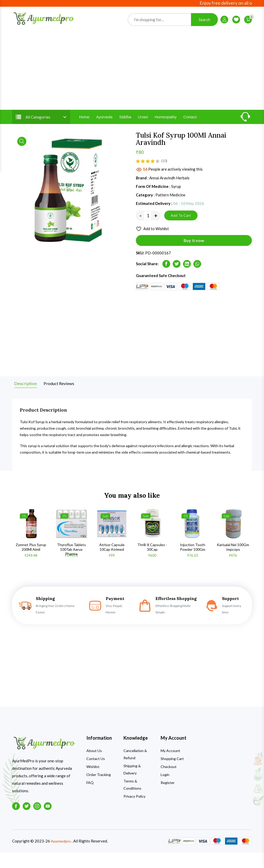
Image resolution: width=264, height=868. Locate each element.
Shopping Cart (172, 774)
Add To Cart (181, 226)
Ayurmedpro (61, 856)
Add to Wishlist (153, 239)
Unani (143, 126)
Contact (190, 126)
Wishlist (93, 782)
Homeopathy (166, 126)
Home (84, 126)
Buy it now (194, 252)
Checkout (169, 782)
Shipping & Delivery (132, 785)
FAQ (90, 798)
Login (165, 790)
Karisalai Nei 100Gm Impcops (233, 562)
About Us (94, 766)
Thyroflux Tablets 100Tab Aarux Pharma (71, 565)
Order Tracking (99, 790)
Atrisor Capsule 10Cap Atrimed (112, 562)
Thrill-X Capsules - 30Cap (152, 562)
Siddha (125, 126)
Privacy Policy (134, 812)
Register (168, 798)
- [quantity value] (141, 226)
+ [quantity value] (156, 226)
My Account (170, 766)
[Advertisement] (132, 78)
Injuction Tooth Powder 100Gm (193, 562)
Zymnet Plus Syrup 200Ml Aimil (31, 562)
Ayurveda (104, 126)
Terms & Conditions (132, 800)
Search (204, 24)
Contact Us (96, 774)
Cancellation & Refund (135, 770)
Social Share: (147, 275)
